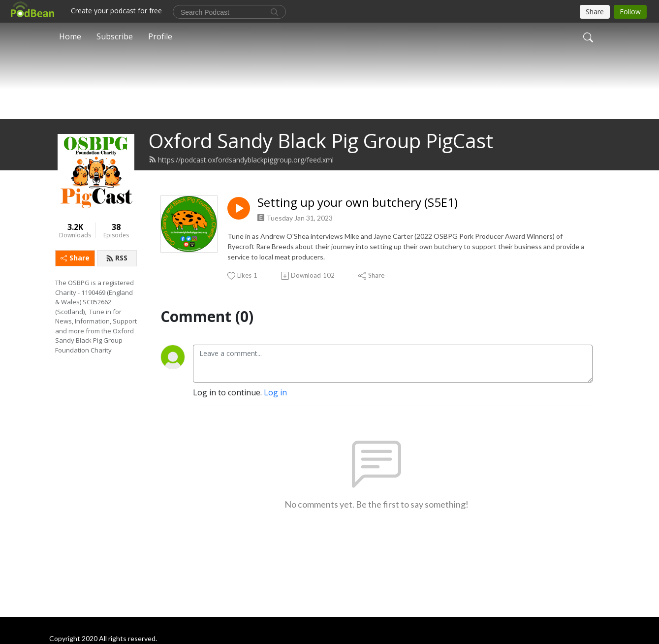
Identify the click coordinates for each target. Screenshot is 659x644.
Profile (160, 36)
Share (75, 282)
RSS (117, 282)
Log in (275, 417)
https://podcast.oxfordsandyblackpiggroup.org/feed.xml (241, 184)
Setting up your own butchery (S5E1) (358, 227)
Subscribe (115, 36)
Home (70, 36)
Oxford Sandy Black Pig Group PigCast (321, 165)
